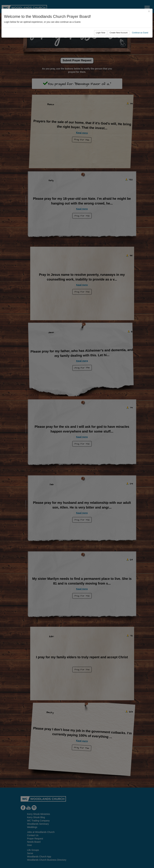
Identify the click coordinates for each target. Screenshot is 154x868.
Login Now (101, 33)
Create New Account (119, 33)
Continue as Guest (140, 33)
